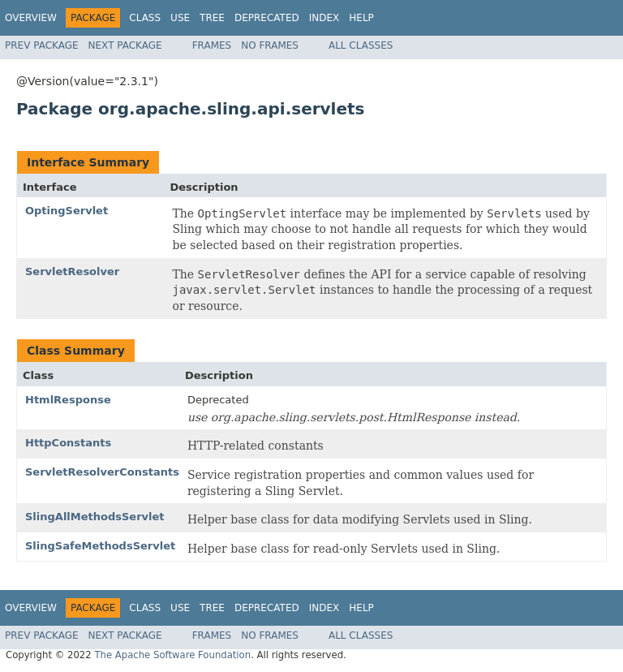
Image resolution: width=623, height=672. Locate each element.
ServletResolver (72, 271)
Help (361, 18)
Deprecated (267, 18)
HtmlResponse (68, 400)
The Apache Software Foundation (172, 655)
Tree (212, 18)
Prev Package (42, 45)
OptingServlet (67, 211)
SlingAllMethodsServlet (95, 517)
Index (324, 18)
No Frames (270, 45)
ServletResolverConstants (102, 472)
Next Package (125, 45)
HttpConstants (68, 443)
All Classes (361, 45)
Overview (31, 18)
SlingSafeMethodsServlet (100, 546)
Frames (212, 45)
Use (180, 18)
